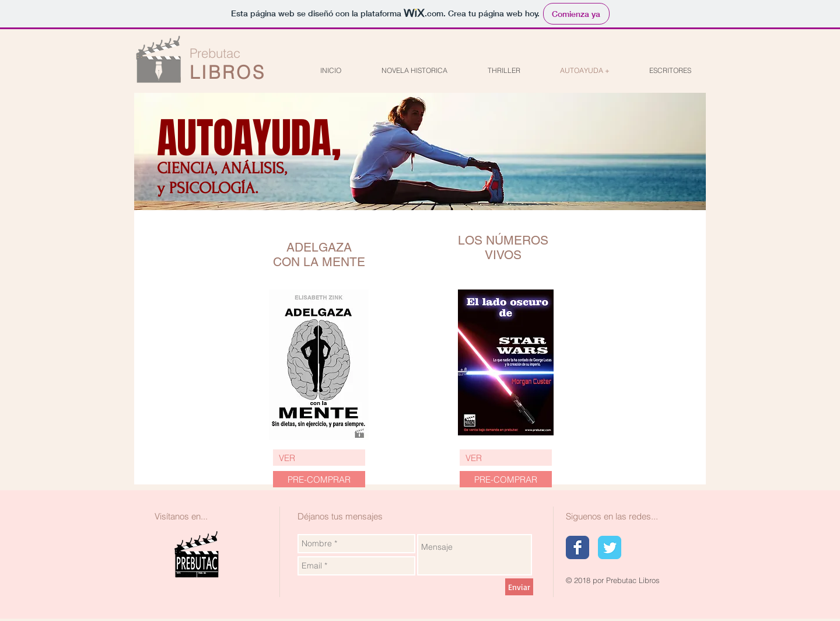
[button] (506, 479)
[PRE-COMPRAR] (319, 479)
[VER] (319, 458)
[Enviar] (519, 587)
